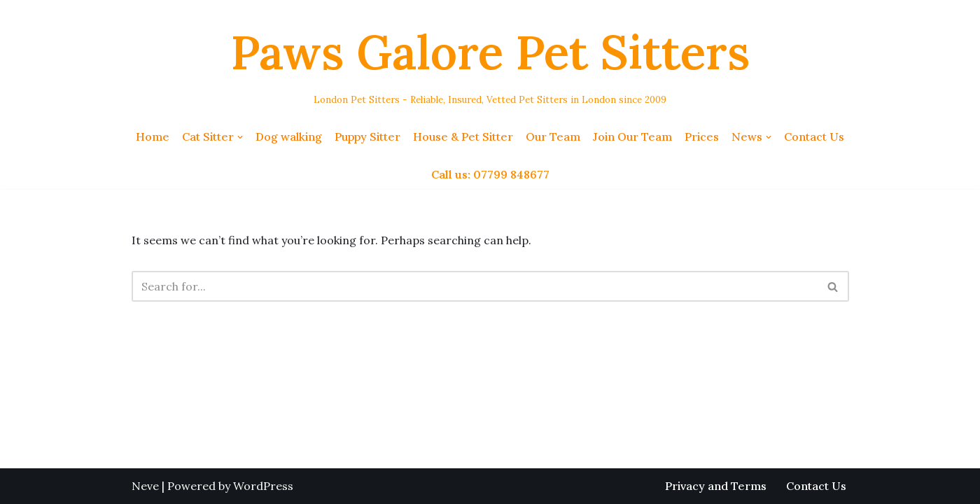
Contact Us (814, 136)
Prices (702, 136)
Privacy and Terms (716, 486)
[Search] (475, 286)
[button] (240, 137)
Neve (145, 486)
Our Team (553, 136)
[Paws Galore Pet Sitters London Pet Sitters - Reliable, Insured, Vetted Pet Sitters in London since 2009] (490, 61)
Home (153, 136)
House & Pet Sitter (463, 136)
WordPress (263, 486)
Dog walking (289, 136)
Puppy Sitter (367, 136)
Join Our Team (632, 136)
